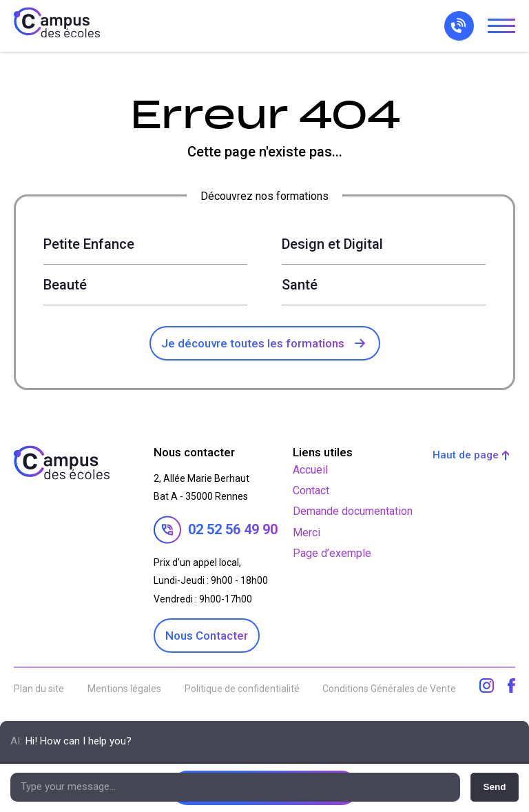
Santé (300, 285)
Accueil (310, 470)
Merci (307, 532)
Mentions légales (124, 689)
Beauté (65, 285)
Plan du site (39, 689)
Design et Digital (332, 244)
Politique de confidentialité (242, 689)
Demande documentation (353, 511)
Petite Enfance (89, 244)
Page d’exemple (332, 553)
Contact (311, 490)
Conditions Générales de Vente (389, 689)
